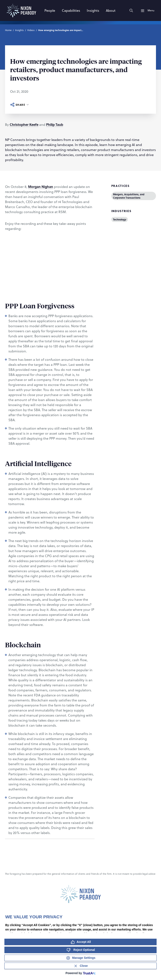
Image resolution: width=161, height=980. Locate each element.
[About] (111, 10)
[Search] (131, 10)
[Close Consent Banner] (80, 966)
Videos (31, 30)
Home (8, 30)
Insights (19, 30)
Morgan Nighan (41, 187)
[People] (50, 10)
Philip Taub (55, 124)
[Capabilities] (71, 10)
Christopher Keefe (24, 124)
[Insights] (93, 10)
